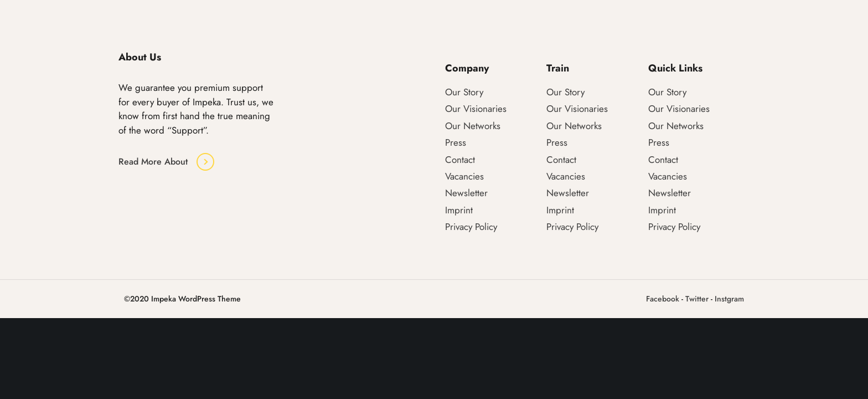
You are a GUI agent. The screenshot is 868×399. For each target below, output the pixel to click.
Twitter (697, 299)
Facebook (663, 299)
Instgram (729, 299)
